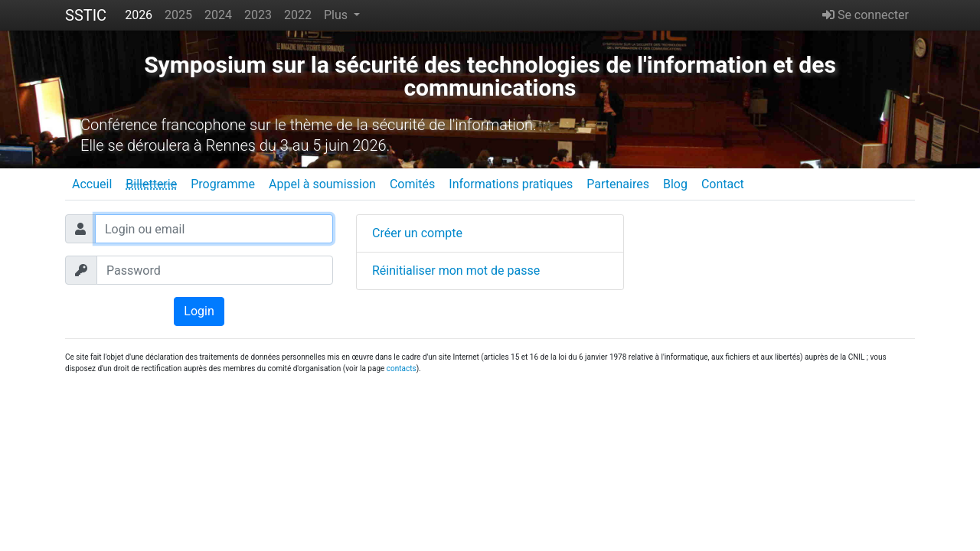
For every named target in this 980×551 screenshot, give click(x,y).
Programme (223, 184)
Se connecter (866, 15)
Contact (723, 184)
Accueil (92, 184)
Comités (412, 184)
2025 (178, 15)
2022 (298, 15)
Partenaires (618, 184)
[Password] (215, 270)
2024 (218, 15)
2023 (258, 15)
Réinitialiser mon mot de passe (456, 271)
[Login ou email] (214, 229)
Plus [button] (337, 15)
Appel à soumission (322, 184)
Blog (675, 184)
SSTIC (86, 15)
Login (199, 311)
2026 (139, 15)
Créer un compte (417, 233)
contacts (402, 368)
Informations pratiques (511, 184)
